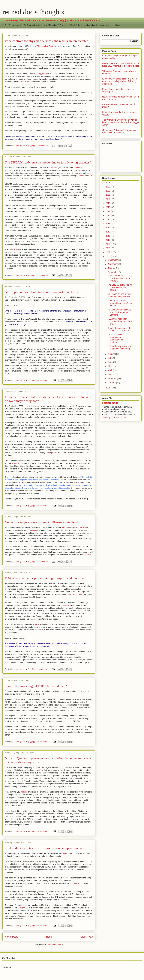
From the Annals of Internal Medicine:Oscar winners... (120, 303)
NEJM (55, 168)
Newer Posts (11, 937)
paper (37, 624)
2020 (108, 199)
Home (49, 937)
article (7, 663)
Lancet (80, 168)
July (110, 358)
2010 (108, 240)
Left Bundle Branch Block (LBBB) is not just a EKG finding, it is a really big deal (121, 65)
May (110, 366)
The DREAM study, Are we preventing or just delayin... (120, 287)
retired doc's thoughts (33, 12)
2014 (108, 224)
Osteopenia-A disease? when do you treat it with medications (119, 131)
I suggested (42, 73)
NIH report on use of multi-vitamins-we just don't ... (120, 295)
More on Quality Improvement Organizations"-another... (116, 338)
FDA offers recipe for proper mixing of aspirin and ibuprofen (45, 578)
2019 (108, 203)
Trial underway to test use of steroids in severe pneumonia (43, 848)
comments (13, 249)
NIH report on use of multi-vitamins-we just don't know (42, 292)
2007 (108, 252)
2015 (108, 219)
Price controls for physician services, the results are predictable (46, 41)
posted (54, 452)
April (110, 370)
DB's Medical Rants (45, 46)
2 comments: (43, 146)
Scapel (81, 46)
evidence (67, 605)
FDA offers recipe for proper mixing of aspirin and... (120, 321)
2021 (108, 195)
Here (21, 82)
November (113, 264)
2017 (108, 211)
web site (88, 555)
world (64, 527)
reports (66, 853)
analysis (16, 463)
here (82, 176)
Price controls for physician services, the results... (119, 278)
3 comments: (43, 275)
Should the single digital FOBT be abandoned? (36, 686)
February (112, 379)
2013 (108, 228)
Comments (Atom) (55, 944)
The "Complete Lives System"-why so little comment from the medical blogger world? (121, 122)
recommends (78, 594)
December (113, 260)
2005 (108, 388)
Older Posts (87, 937)
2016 (108, 215)
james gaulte (112, 403)
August (112, 354)
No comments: (44, 380)
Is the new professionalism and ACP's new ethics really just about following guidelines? (52, 20)
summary (24, 908)
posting (30, 549)
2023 (108, 187)
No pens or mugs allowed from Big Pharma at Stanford (41, 522)
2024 (108, 183)
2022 (108, 191)
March (111, 374)
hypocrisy (82, 527)
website (24, 792)
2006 (108, 256)
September (113, 272)
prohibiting (32, 530)
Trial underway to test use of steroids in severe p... (120, 348)
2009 (108, 244)
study (15, 699)
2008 (108, 248)
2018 (108, 207)
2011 (108, 236)
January (112, 383)
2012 (108, 232)
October (112, 268)
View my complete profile (114, 418)
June (111, 362)
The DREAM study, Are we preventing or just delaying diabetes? (48, 162)
